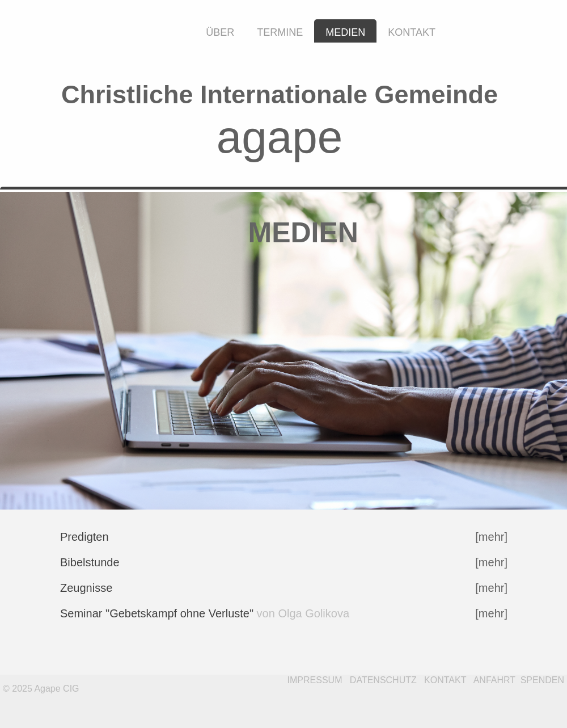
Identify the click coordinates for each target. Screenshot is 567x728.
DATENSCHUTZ (383, 680)
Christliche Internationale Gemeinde (280, 94)
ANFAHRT (494, 680)
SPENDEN (542, 680)
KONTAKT (445, 680)
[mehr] (491, 562)
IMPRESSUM (315, 680)
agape (280, 137)
